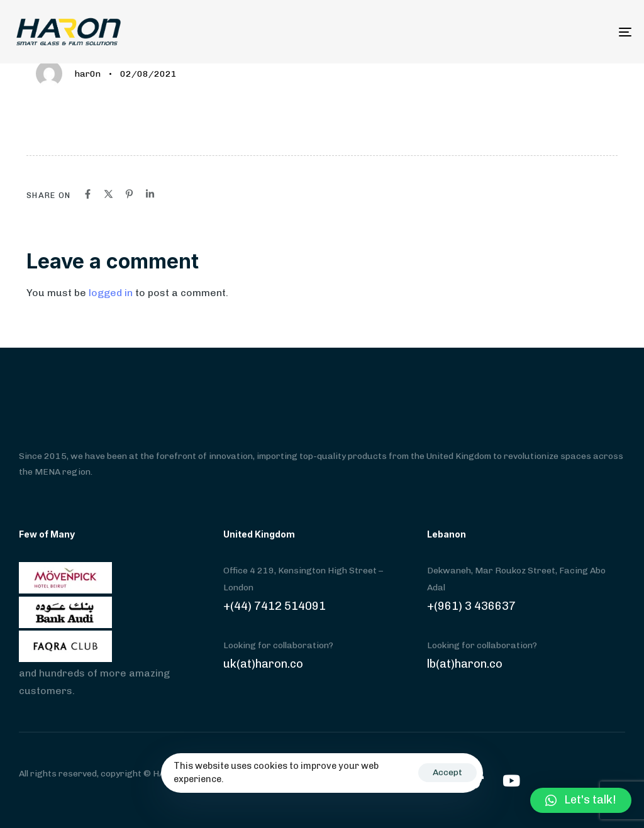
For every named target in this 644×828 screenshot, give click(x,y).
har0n (88, 74)
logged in (111, 293)
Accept (447, 772)
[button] (581, 800)
